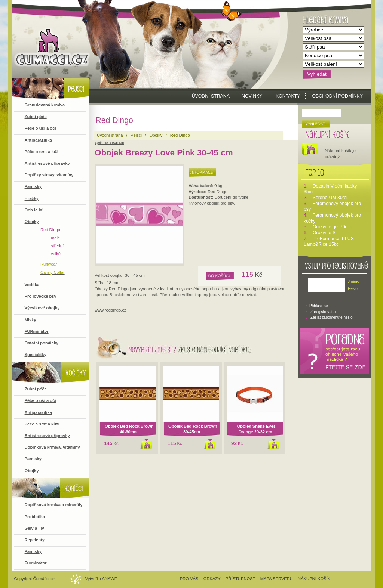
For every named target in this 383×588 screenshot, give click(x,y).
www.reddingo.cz (111, 310)
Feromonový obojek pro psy (332, 207)
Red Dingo (217, 192)
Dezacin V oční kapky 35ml (330, 189)
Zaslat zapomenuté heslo (332, 317)
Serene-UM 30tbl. (331, 198)
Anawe (110, 579)
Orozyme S (324, 233)
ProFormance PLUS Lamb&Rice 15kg (329, 242)
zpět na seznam (109, 142)
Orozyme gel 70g (330, 227)
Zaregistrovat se (324, 312)
